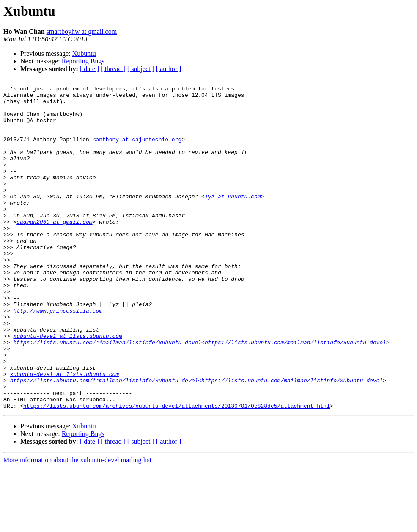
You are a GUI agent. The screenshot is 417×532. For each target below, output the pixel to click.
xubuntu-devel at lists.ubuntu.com (67, 387)
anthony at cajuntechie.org (139, 151)
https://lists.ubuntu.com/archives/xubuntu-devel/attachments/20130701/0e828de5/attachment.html (177, 470)
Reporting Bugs (83, 61)
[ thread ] (113, 69)
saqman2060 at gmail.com (54, 250)
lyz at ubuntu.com (233, 219)
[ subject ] (141, 69)
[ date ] (89, 69)
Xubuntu (84, 53)
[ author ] (169, 69)
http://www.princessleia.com (58, 356)
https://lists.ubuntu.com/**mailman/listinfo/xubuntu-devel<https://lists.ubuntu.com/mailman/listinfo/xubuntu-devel (199, 394)
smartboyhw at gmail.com (82, 32)
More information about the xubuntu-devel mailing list (77, 525)
